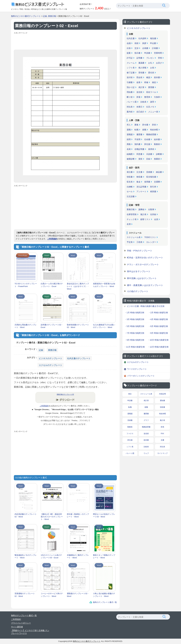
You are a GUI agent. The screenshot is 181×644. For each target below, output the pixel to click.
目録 (148, 159)
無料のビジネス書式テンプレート (26, 16)
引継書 (130, 82)
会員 (156, 219)
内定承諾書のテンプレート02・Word (26, 515)
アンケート (141, 192)
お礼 (150, 63)
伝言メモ (150, 107)
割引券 (153, 187)
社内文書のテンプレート (79, 358)
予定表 (130, 242)
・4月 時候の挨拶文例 (158, 319)
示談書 (149, 154)
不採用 (137, 139)
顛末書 (157, 77)
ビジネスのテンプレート (51, 358)
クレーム (131, 63)
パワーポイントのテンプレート (141, 376)
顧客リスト (145, 219)
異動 (129, 144)
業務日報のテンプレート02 (65, 394)
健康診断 (131, 159)
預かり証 (131, 87)
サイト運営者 (17, 627)
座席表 (151, 149)
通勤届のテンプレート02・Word (78, 595)
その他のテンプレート (138, 291)
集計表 (143, 214)
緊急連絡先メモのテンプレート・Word (26, 556)
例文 (130, 394)
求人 (129, 125)
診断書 (159, 154)
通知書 (162, 401)
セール (130, 192)
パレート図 (132, 102)
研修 (146, 82)
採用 (129, 139)
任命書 (147, 139)
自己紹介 (140, 112)
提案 (129, 53)
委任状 (151, 73)
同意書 (139, 154)
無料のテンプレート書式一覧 (105, 602)
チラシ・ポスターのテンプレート (143, 264)
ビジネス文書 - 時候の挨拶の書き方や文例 (146, 306)
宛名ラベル (151, 92)
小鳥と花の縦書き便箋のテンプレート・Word (104, 595)
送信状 (139, 92)
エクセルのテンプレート (51, 365)
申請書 (147, 53)
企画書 (145, 48)
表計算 (141, 87)
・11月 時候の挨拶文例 (134, 347)
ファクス (130, 434)
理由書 (130, 92)
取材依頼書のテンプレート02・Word (78, 326)
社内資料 (142, 38)
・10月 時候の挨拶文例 (158, 340)
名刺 (129, 149)
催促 (154, 82)
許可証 (130, 58)
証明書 (139, 58)
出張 (129, 48)
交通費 (157, 182)
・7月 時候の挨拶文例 (134, 333)
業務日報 (52, 16)
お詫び (159, 63)
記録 (45, 16)
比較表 (143, 102)
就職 (144, 130)
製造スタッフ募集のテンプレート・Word (104, 556)
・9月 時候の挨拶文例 (134, 340)
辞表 (154, 125)
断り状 (130, 97)
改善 (138, 82)
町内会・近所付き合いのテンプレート (145, 258)
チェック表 (132, 219)
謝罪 (152, 102)
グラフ (146, 420)
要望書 (151, 87)
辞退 (138, 97)
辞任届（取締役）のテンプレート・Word (78, 515)
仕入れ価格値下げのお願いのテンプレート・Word (104, 326)
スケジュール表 (134, 237)
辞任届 (147, 144)
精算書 (153, 192)
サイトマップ (162, 453)
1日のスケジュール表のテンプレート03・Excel (51, 556)
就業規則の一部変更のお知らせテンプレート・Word (104, 285)
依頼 (136, 43)
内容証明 (162, 394)
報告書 (153, 38)
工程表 (139, 242)
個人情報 (142, 68)
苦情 (160, 58)
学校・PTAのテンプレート (140, 251)
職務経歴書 (151, 134)
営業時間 (158, 53)
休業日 (139, 107)
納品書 (159, 172)
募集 (136, 125)
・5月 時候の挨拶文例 (134, 326)
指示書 (137, 53)
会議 (129, 43)
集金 (138, 182)
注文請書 (131, 196)
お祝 (152, 68)
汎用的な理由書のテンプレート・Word (26, 326)
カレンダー (151, 242)
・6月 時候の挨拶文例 (158, 326)
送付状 (130, 77)
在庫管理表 (132, 214)
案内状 (130, 112)
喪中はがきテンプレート (139, 271)
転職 (136, 130)
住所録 (153, 214)
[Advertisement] (65, 41)
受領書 (141, 73)
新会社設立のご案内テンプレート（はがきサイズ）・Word (78, 286)
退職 (129, 130)
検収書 (139, 177)
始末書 (157, 139)
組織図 (130, 154)
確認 (148, 77)
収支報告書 (151, 177)
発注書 (130, 172)
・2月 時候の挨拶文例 (158, 313)
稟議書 (141, 63)
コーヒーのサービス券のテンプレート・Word (52, 595)
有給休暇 (154, 130)
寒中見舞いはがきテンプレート (142, 278)
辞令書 (145, 125)
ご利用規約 (52, 239)
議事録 (141, 209)
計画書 (155, 48)
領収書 (130, 177)
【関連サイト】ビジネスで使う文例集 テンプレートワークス (30, 632)
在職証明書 (139, 149)
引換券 (157, 97)
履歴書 (139, 134)
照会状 (139, 77)
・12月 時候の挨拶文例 (158, 347)
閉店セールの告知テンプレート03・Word (104, 515)
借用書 (147, 182)
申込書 (153, 43)
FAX (162, 434)
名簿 (129, 224)
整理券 (147, 97)
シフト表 (131, 68)
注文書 (139, 172)
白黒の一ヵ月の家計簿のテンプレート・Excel (52, 285)
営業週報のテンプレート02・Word (25, 595)
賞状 (140, 159)
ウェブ (146, 453)
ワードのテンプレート (137, 369)
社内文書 (131, 38)
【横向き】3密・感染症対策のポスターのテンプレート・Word (52, 517)
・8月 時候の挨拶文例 (158, 333)
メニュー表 (153, 112)
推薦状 (157, 159)
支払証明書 (141, 187)
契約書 (137, 144)
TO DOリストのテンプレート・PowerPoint (26, 285)
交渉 (136, 48)
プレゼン (150, 58)
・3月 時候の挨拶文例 (134, 319)
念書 (162, 440)
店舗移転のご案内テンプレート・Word (78, 556)
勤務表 (157, 144)
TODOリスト (150, 237)
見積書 (149, 172)
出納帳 (130, 187)
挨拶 (144, 43)
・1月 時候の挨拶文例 (134, 313)
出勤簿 (151, 209)
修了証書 (131, 73)
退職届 (130, 134)
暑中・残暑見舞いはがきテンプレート (145, 285)
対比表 (130, 107)
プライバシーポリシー (21, 623)
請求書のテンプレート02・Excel (52, 326)
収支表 (130, 182)
